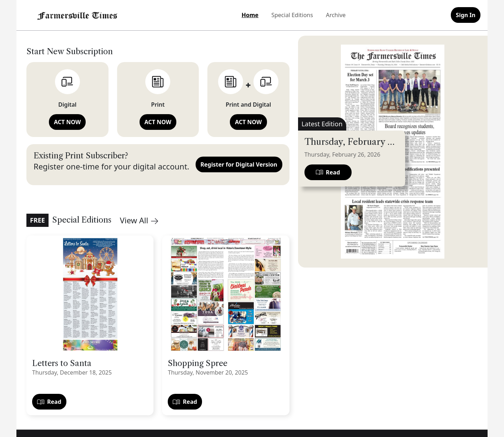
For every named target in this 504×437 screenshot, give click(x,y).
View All (139, 220)
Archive (336, 15)
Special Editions (292, 15)
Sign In (466, 15)
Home (250, 15)
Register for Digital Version (239, 164)
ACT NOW (67, 122)
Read (49, 402)
